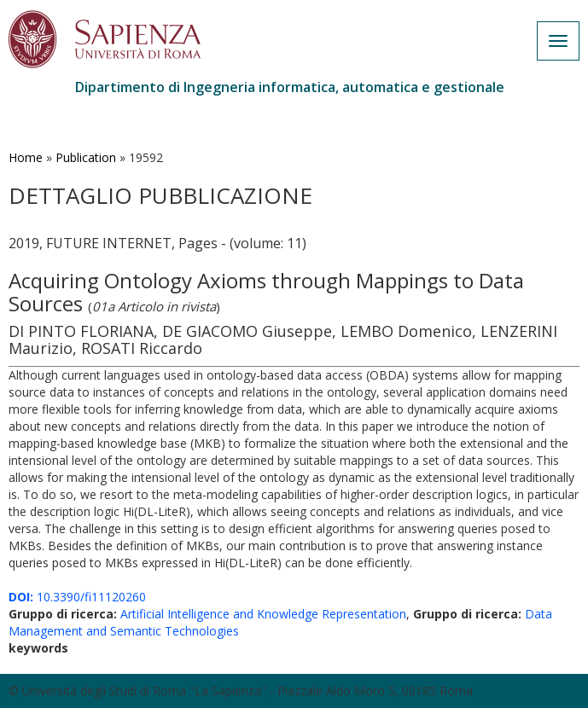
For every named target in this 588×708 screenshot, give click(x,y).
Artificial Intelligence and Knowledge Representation (263, 614)
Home (26, 157)
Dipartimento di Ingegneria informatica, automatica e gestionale (290, 87)
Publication (86, 157)
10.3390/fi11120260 (77, 597)
